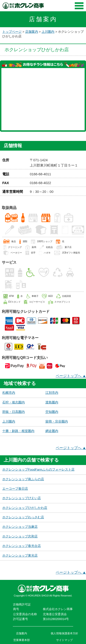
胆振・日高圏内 (14, 412)
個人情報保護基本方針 (64, 633)
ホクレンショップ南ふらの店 (23, 479)
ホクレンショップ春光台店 (22, 546)
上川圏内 (48, 32)
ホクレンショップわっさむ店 (23, 517)
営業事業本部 (22, 640)
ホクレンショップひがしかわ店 (25, 508)
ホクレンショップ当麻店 (20, 527)
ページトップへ (71, 376)
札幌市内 (9, 393)
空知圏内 (52, 412)
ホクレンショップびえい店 (22, 498)
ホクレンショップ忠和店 (20, 536)
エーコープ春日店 (15, 489)
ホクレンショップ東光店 (20, 556)
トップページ (12, 32)
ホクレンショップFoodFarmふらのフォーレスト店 (38, 470)
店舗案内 (32, 32)
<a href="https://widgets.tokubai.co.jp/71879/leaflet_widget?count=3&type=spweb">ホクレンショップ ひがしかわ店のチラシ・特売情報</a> (43, 99)
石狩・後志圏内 (14, 402)
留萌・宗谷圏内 (57, 422)
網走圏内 (52, 431)
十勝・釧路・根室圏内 (18, 431)
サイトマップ (64, 640)
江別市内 (52, 393)
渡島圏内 (52, 402)
